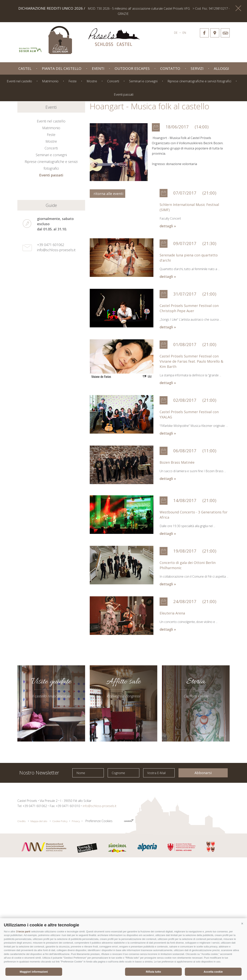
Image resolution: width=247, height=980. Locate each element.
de (176, 33)
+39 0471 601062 (51, 367)
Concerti (113, 81)
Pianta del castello (62, 68)
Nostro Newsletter (39, 895)
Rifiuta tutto (154, 972)
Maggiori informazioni (34, 972)
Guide (51, 328)
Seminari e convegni (143, 81)
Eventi (98, 68)
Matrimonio (50, 81)
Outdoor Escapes (132, 68)
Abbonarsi (203, 895)
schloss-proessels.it (114, 38)
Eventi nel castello (19, 81)
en (184, 33)
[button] (242, 924)
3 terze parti (23, 932)
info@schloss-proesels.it (56, 372)
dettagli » (168, 349)
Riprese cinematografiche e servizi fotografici (199, 81)
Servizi (197, 68)
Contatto (170, 68)
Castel (25, 68)
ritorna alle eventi (107, 316)
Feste (73, 81)
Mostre (92, 81)
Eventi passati (124, 94)
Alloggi (221, 68)
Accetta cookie (213, 972)
